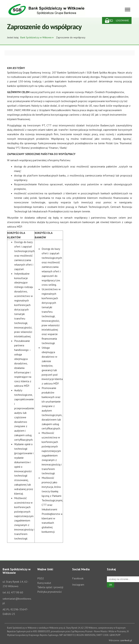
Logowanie (122, 20)
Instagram (78, 585)
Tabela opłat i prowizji (50, 587)
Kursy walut (44, 583)
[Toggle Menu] (128, 9)
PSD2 (41, 578)
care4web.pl (126, 640)
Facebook (78, 578)
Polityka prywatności (49, 592)
